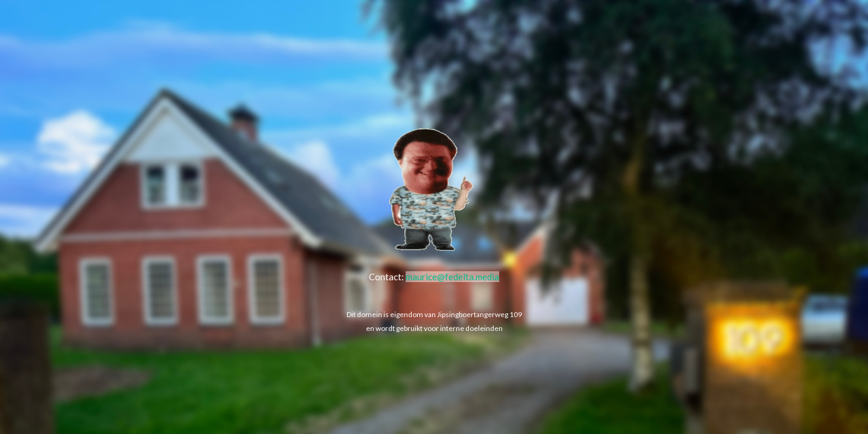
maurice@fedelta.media (452, 277)
